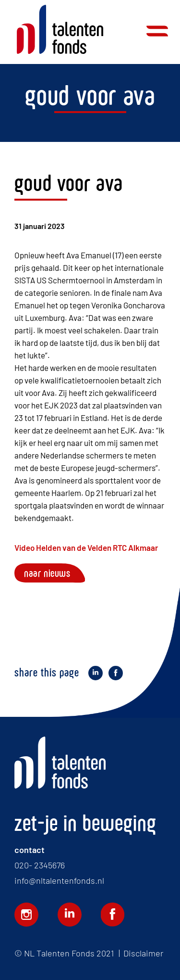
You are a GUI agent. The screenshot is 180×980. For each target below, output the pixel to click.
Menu (157, 31)
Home (60, 30)
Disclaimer (143, 953)
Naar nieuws (47, 573)
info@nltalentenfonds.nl (59, 880)
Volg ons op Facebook (113, 915)
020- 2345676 (40, 865)
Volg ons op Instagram (26, 915)
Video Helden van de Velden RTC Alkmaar (86, 547)
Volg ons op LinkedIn (70, 915)
